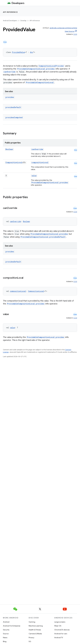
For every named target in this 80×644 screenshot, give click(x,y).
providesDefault (13, 107)
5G (30, 641)
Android (6, 622)
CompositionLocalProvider (51, 66)
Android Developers (10, 21)
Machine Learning (36, 626)
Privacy (31, 638)
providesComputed (14, 117)
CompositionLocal (14, 163)
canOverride (9, 72)
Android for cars (61, 634)
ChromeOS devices (62, 630)
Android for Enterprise (12, 626)
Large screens (60, 622)
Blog (5, 641)
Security (6, 630)
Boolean (9, 149)
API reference (10, 12)
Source (6, 634)
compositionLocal (40, 163)
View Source (70, 31)
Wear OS (58, 626)
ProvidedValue (18, 52)
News (5, 638)
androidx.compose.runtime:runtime (63, 28)
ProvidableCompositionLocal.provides (36, 69)
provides (10, 97)
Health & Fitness (35, 630)
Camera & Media (35, 634)
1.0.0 (75, 34)
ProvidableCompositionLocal (40, 83)
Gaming (32, 622)
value (34, 176)
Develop (23, 21)
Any (32, 52)
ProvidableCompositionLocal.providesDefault (43, 237)
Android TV (59, 638)
